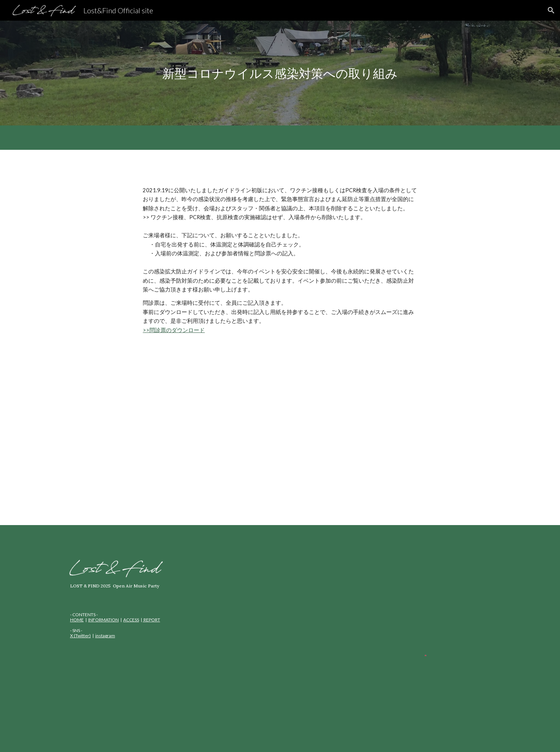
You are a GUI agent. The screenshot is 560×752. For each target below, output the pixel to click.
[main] (280, 73)
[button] (551, 10)
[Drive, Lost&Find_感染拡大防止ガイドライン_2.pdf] (280, 436)
